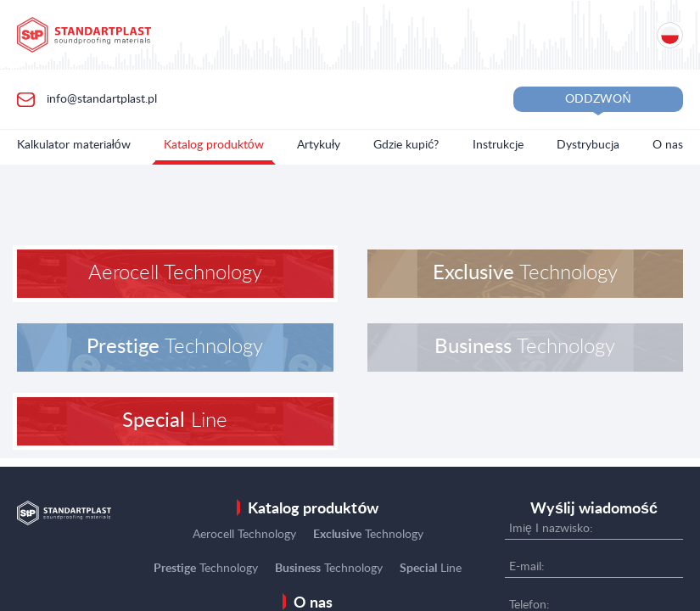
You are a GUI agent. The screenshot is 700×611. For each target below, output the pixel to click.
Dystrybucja (588, 145)
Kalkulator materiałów (74, 145)
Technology (525, 273)
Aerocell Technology (175, 273)
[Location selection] (670, 35)
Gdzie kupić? (406, 145)
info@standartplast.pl (100, 98)
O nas (668, 145)
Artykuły (319, 145)
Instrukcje (498, 145)
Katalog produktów (214, 145)
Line (175, 421)
